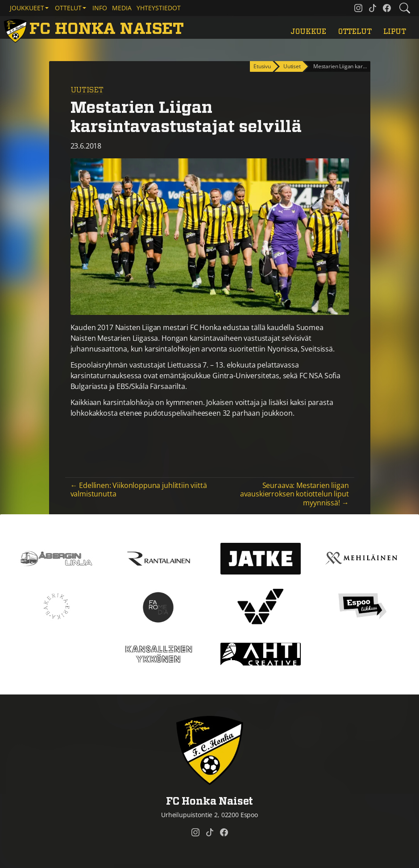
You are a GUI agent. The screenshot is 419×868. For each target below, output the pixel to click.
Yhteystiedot (159, 8)
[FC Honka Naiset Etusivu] (95, 29)
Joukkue (308, 32)
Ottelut (355, 32)
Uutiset (87, 90)
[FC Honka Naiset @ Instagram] (358, 8)
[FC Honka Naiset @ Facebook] (387, 8)
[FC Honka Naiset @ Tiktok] (373, 8)
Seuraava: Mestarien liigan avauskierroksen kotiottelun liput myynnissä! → (295, 494)
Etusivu (262, 66)
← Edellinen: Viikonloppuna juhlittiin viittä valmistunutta (139, 490)
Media (122, 8)
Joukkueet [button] (27, 8)
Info (100, 8)
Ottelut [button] (68, 8)
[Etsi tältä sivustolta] (405, 8)
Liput (394, 32)
